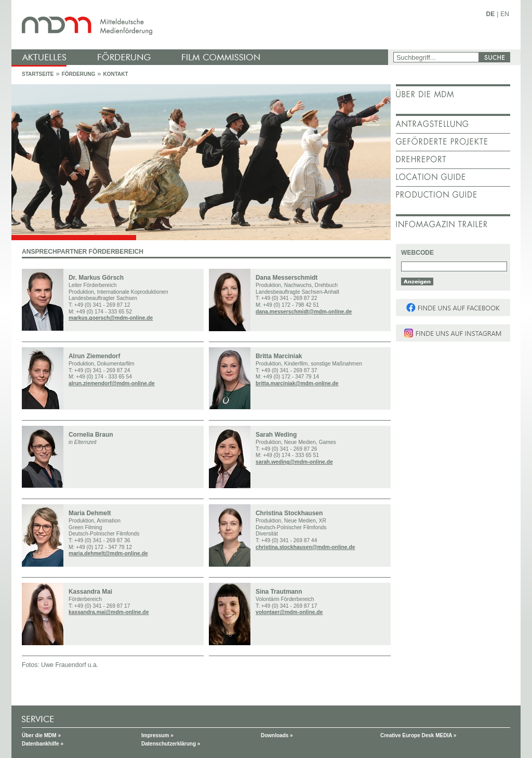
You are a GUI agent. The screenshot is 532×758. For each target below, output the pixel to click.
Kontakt (115, 74)
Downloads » (277, 735)
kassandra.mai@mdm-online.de (109, 612)
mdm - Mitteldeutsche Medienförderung (201, 25)
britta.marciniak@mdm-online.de (297, 383)
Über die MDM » (41, 735)
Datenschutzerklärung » (171, 744)
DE (491, 14)
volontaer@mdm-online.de (289, 612)
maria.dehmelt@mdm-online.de (108, 553)
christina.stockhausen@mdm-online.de (305, 547)
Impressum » (157, 735)
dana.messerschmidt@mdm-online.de (304, 312)
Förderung (78, 74)
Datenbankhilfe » (43, 744)
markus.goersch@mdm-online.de (111, 318)
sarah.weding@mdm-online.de (294, 462)
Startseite (38, 74)
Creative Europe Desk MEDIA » (418, 735)
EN (505, 14)
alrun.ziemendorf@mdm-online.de (112, 383)
